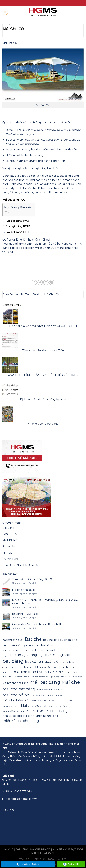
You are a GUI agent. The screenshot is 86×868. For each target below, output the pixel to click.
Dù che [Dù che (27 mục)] (27, 667)
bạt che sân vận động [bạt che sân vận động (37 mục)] (20, 655)
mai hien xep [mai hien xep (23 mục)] (71, 672)
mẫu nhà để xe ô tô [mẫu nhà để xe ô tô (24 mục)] (41, 711)
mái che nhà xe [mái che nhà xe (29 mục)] (62, 701)
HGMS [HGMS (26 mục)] (37, 667)
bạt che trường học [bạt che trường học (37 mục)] (54, 655)
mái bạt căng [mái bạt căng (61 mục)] (45, 682)
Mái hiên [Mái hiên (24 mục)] (25, 711)
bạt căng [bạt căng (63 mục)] (13, 661)
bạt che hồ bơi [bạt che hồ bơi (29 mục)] (44, 645)
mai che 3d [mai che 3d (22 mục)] (7, 672)
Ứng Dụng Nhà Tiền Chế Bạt (21, 565)
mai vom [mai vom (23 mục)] (7, 677)
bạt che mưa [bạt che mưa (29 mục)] (48, 650)
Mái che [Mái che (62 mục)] (71, 682)
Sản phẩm (9, 546)
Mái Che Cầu (52, 295)
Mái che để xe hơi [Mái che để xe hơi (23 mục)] (11, 711)
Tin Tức (7, 25)
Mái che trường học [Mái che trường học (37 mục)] (37, 706)
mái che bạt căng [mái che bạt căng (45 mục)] (19, 689)
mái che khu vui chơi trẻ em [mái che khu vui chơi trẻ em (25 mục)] (47, 696)
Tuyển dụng (11, 559)
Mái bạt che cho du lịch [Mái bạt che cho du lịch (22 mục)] (23, 677)
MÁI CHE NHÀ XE (40, 849)
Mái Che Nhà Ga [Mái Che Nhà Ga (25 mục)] (41, 701)
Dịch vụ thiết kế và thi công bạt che (43, 399)
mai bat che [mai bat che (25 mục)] (68, 667)
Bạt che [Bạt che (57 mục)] (33, 639)
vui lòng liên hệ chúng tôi (28, 240)
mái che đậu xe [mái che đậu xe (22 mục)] (61, 706)
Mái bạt (62, 859)
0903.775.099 (28, 864)
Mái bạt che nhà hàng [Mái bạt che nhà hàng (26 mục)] (15, 683)
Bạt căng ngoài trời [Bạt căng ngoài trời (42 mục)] (42, 661)
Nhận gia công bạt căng (43, 424)
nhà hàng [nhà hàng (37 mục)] (60, 711)
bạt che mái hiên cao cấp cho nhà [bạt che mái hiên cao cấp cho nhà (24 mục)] (20, 650)
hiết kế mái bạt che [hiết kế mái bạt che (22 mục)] (51, 667)
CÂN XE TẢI (10, 534)
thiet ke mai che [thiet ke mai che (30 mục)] (47, 716)
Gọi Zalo (71, 864)
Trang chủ (26, 859)
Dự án (52, 859)
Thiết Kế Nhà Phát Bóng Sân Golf (34, 579)
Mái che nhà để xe (24, 590)
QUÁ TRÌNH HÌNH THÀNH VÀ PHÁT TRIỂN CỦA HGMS (43, 375)
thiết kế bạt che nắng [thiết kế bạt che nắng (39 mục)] (21, 721)
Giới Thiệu (40, 859)
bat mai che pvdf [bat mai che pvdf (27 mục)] (13, 640)
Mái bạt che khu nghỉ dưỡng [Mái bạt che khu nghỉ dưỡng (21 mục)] (47, 677)
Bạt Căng (8, 528)
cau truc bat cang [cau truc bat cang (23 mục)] (70, 662)
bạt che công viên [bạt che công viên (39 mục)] (18, 645)
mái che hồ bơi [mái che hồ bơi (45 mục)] (16, 695)
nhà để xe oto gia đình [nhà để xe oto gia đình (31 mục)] (18, 716)
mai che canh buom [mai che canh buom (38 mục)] (30, 672)
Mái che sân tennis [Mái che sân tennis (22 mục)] (11, 706)
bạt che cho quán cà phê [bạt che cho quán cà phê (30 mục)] (60, 640)
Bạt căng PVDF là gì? (26, 614)
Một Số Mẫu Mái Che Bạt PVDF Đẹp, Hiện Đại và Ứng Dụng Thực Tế (46, 602)
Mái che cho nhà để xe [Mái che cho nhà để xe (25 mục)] (49, 690)
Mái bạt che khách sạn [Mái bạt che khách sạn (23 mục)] (72, 677)
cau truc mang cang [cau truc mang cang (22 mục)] (12, 667)
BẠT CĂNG (22, 849)
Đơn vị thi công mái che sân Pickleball (37, 624)
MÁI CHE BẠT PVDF (43, 853)
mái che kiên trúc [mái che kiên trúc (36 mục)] (16, 700)
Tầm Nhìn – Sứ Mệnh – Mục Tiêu (43, 350)
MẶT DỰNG (10, 540)
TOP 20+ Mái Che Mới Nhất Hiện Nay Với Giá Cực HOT (43, 326)
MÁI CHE (8, 849)
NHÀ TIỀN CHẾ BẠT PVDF (68, 849)
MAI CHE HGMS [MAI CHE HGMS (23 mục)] (56, 672)
